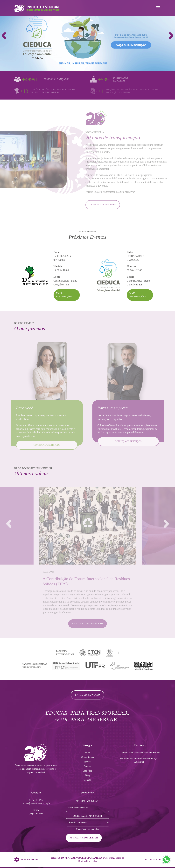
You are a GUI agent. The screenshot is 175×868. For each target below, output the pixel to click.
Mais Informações (64, 295)
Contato (87, 780)
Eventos (87, 766)
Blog (87, 775)
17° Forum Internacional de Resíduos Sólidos (139, 753)
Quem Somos (88, 757)
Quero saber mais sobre (88, 816)
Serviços (87, 762)
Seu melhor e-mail (88, 801)
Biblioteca (88, 771)
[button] (171, 36)
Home (87, 753)
